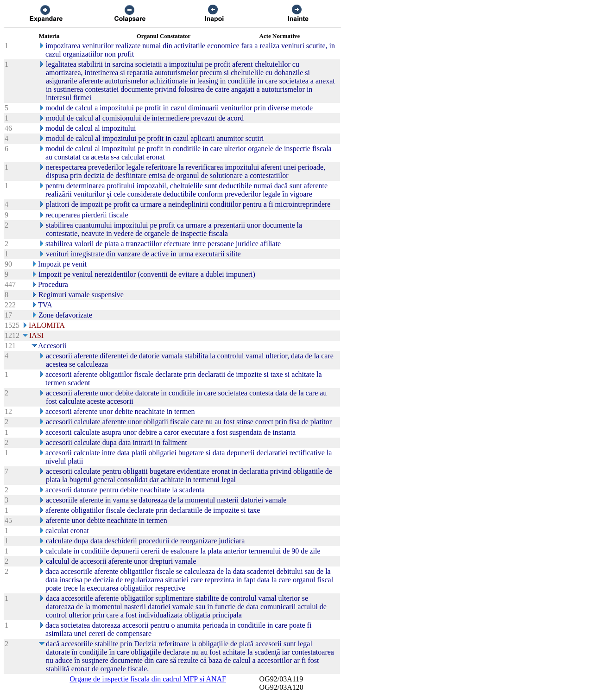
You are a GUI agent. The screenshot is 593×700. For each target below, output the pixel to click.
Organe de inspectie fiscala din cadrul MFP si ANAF (148, 679)
